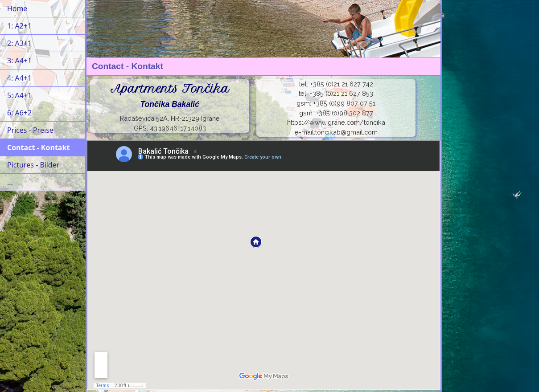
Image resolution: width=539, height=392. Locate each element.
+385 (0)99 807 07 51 (344, 103)
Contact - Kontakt (38, 147)
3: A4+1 (19, 61)
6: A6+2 (19, 113)
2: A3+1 (19, 43)
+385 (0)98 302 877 (344, 113)
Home (17, 8)
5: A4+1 (19, 95)
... (10, 182)
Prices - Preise (30, 130)
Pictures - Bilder (33, 165)
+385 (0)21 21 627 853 (341, 93)
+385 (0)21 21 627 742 (342, 84)
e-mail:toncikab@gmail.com (336, 132)
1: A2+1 (19, 26)
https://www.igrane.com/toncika (336, 122)
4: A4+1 (19, 78)
